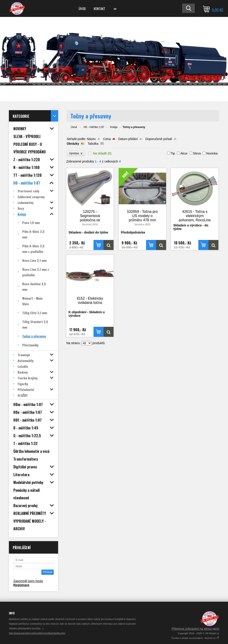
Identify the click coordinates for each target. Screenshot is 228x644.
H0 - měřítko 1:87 (94, 127)
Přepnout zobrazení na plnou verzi (195, 629)
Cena (107, 139)
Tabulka (93, 144)
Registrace (21, 585)
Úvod (82, 8)
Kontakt (100, 8)
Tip (173, 153)
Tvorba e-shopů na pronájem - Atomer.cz (195, 638)
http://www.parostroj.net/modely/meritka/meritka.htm (37, 633)
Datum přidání (128, 139)
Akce (184, 153)
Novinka (212, 153)
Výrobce (76, 153)
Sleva (197, 153)
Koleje (114, 127)
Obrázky (73, 144)
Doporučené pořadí (159, 139)
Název (91, 139)
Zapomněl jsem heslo (28, 581)
